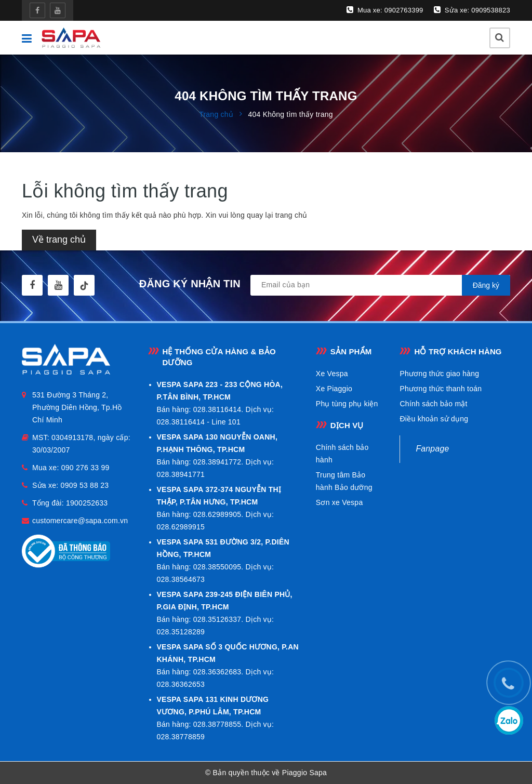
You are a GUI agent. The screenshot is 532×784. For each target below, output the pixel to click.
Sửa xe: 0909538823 (472, 10)
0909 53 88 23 (85, 485)
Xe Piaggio (334, 389)
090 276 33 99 (85, 468)
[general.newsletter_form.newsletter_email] (380, 285)
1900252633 (87, 503)
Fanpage (432, 449)
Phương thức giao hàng (439, 374)
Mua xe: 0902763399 (385, 10)
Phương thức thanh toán (441, 389)
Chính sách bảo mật (433, 404)
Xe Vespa (332, 374)
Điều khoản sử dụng (434, 419)
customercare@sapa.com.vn (80, 521)
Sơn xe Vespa (340, 502)
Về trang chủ (59, 240)
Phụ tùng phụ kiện (347, 404)
